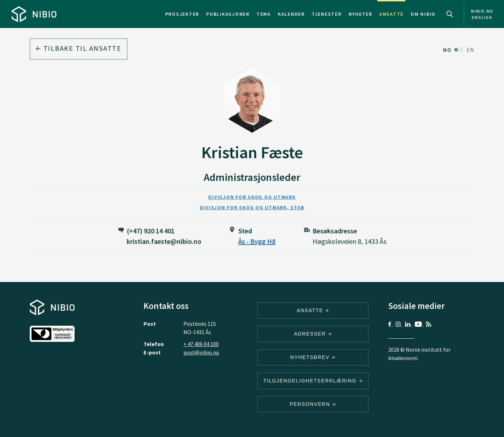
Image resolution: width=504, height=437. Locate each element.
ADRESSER (313, 334)
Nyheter (360, 14)
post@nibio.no (201, 352)
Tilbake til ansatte (79, 48)
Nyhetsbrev (313, 357)
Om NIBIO (423, 14)
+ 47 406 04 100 (201, 344)
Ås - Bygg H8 (257, 241)
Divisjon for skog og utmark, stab (252, 207)
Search (450, 14)
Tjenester (327, 14)
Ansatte (391, 14)
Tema (264, 14)
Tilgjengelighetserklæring (313, 381)
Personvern (313, 404)
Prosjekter (182, 14)
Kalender (291, 14)
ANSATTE (313, 310)
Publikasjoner (228, 14)
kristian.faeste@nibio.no (164, 241)
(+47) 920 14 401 (151, 231)
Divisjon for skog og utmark (252, 197)
